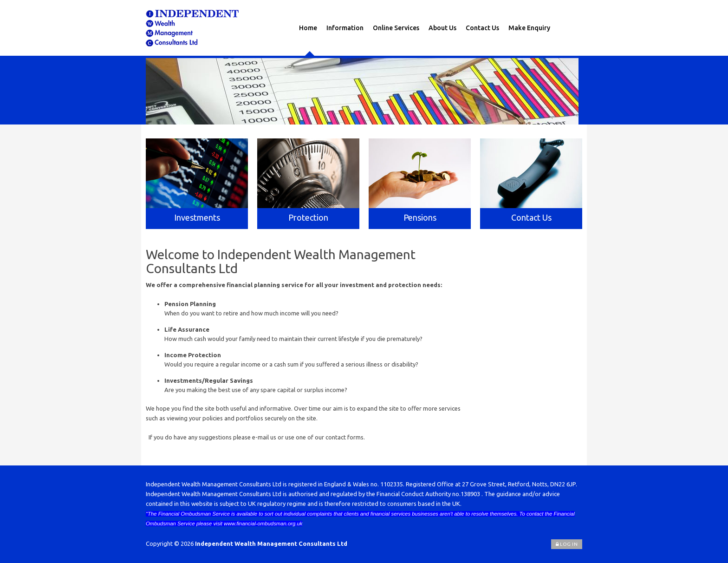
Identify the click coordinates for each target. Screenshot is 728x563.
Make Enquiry (529, 28)
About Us (442, 28)
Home (308, 28)
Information (345, 28)
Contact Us (482, 28)
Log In (567, 544)
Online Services (396, 28)
